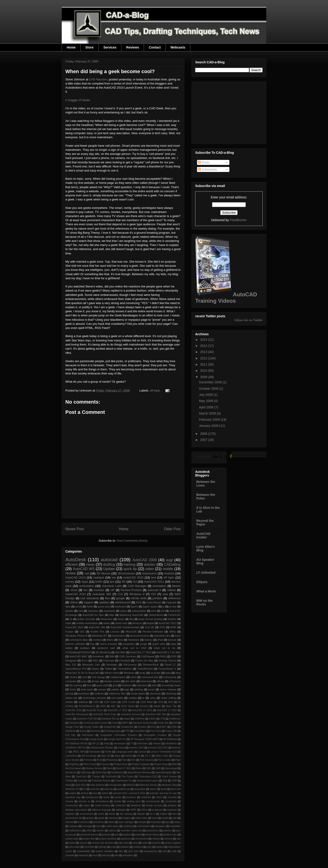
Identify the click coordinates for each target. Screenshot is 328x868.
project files (89, 839)
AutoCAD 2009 (144, 560)
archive (85, 793)
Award (127, 719)
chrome (69, 801)
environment (86, 814)
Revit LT (170, 664)
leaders (172, 619)
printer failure (152, 835)
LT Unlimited (206, 573)
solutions (138, 847)
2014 (160, 702)
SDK (149, 768)
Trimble (69, 781)
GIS (82, 631)
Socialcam (71, 772)
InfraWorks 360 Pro (76, 748)
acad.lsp (109, 789)
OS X (148, 756)
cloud (74, 590)
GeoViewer (88, 735)
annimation (119, 636)
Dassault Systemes (143, 723)
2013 (204, 352)
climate (117, 801)
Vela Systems (98, 785)
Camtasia (74, 723)
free (89, 685)
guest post (104, 606)
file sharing (126, 814)
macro (177, 822)
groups (90, 818)
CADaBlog (172, 565)
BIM (112, 656)
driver (121, 619)
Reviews (133, 47)
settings (102, 847)
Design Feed (72, 727)
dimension (106, 619)
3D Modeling (103, 652)
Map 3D (106, 756)
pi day (173, 606)
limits (73, 689)
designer (172, 805)
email (79, 606)
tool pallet (117, 698)
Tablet (108, 669)
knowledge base (171, 685)
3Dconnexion (126, 573)
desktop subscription (76, 810)
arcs (95, 793)
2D (163, 611)
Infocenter (143, 744)
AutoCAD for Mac (93, 615)
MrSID (129, 756)
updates (104, 602)
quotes (69, 611)
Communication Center (95, 723)
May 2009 (206, 401)
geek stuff (102, 685)
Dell (175, 723)
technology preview (95, 698)
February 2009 (210, 420)
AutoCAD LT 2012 (117, 710)
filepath (141, 814)
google (120, 598)
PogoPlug (74, 764)
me (114, 577)
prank (138, 835)
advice (153, 789)
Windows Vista (169, 785)
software (124, 847)
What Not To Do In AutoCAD (82, 673)
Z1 (85, 789)
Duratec (142, 727)
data (68, 606)
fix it (153, 814)
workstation (87, 586)
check (159, 797)
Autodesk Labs (111, 586)
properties (129, 644)
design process (154, 805)
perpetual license (89, 835)
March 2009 (208, 413)
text (153, 577)
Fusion (69, 631)
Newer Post (75, 529)
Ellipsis (202, 582)
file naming (76, 685)
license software (75, 644)
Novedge (112, 664)
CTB (163, 719)
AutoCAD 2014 (76, 594)
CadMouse (175, 719)
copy (84, 681)
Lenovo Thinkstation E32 (164, 752)
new (165, 594)
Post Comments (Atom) (132, 541)
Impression (149, 573)
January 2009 (209, 426)
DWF (173, 627)
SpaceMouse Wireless (139, 772)
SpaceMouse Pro (76, 669)
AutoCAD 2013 (75, 577)
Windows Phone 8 (76, 636)
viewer (69, 702)
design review (112, 681)
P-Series (88, 760)
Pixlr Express (147, 760)
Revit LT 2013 (124, 768)
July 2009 (206, 395)
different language (101, 810)
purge (143, 644)
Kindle (108, 752)
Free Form (156, 731)
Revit (109, 768)
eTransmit (175, 681)
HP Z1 (96, 744)
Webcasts (178, 47)
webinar (83, 702)
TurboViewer (154, 602)
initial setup (141, 818)
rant (81, 611)
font (175, 814)
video (150, 569)
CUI (120, 594)
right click (123, 843)
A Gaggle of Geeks (78, 100)
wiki (117, 855)
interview (142, 685)
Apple (150, 623)
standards (109, 611)
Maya (117, 756)
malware (73, 826)
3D (124, 582)
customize (120, 805)
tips (112, 582)
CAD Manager (137, 586)
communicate (153, 801)
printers (157, 598)
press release (168, 689)
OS (138, 756)
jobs (154, 685)
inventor (99, 590)
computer (71, 681)
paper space (150, 606)
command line (150, 677)
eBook (160, 681)
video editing (169, 698)
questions (126, 839)
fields (90, 606)
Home (71, 47)
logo (168, 822)
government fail (74, 818)
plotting (139, 689)
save (135, 843)
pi (163, 606)
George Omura (168, 660)
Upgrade (171, 602)
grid (115, 685)
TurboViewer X (167, 669)
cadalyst (99, 577)
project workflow (108, 839)
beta (168, 673)
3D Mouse (103, 573)
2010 (204, 371)
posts (151, 689)
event (101, 814)
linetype (142, 822)
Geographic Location (155, 735)
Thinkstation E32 (148, 777)
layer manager (126, 822)
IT (132, 744)
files (108, 598)
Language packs (125, 752)
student (160, 847)
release (156, 839)
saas (173, 644)
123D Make (147, 702)
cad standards (90, 598)
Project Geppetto (141, 764)
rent (179, 839)
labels (111, 822)
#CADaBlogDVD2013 (78, 652)
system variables (105, 851)
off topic (155, 390)
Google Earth (96, 739)
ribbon (74, 602)
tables (69, 648)
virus (95, 855)
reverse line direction (103, 843)
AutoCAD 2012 (168, 623)
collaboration (118, 677)
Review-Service (94, 768)
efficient (71, 565)
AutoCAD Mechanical (77, 714)
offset (89, 831)
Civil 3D (149, 627)
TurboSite (83, 781)
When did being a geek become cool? (110, 71)
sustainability (84, 851)
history (148, 640)
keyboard (120, 606)
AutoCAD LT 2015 (167, 710)
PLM (99, 760)
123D (96, 702)
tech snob (134, 851)
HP (113, 590)
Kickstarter (95, 752)
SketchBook (156, 615)
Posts (204, 162)
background (92, 797)
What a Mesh (206, 591)
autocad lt (154, 590)
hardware (134, 640)
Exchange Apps (113, 731)
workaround (123, 602)
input (155, 818)
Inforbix (157, 744)
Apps (85, 582)
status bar (71, 698)
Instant (121, 748)
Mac (112, 615)
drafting (109, 565)
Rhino (139, 768)
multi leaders (144, 826)
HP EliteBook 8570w (76, 744)
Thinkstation (124, 669)
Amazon (137, 623)
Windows (129, 673)
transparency (151, 851)
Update (109, 569)
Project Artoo (121, 764)
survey (70, 582)
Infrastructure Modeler (102, 748)
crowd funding (102, 805)
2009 (204, 377)
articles (150, 565)
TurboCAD (174, 615)
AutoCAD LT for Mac (168, 652)
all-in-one (176, 789)
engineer (70, 814)
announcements (140, 636)
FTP (127, 731)
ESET (163, 727)
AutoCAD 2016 (73, 710)
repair (72, 843)
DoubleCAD (127, 727)
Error (85, 660)
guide (101, 818)
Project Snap (161, 764)
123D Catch (110, 702)
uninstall (70, 855)
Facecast (109, 660)
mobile (168, 569)
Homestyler (120, 744)
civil (84, 677)
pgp (127, 689)
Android (169, 573)
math (68, 623)
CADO (152, 719)
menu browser (109, 644)
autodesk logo (73, 797)
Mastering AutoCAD (131, 615)
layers (134, 606)
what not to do (165, 648)
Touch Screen (169, 777)
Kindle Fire (97, 631)
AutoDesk (76, 559)
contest (97, 640)
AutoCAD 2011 (154, 582)
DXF (174, 656)
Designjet (71, 660)
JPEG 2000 (79, 752)
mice (99, 826)
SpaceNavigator (164, 772)
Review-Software (153, 631)
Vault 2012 (81, 785)
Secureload (171, 768)
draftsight (121, 810)
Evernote (95, 731)
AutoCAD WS (84, 569)
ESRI (174, 727)
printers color (170, 835)
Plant (178, 760)
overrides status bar (131, 831)
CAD (98, 79)
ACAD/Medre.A (87, 706)
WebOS (131, 785)
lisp (92, 644)
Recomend (130, 664)
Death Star (163, 723)
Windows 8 (137, 594)
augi (169, 560)
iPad (160, 640)
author (105, 793)
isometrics (99, 822)
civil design (98, 677)
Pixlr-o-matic (164, 760)
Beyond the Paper (205, 522)
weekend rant (106, 648)
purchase (84, 693)
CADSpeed (148, 656)
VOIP (174, 781)
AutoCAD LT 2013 (141, 652)
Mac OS (71, 664)
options (112, 831)
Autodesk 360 (102, 594)
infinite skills (139, 598)
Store (90, 47)
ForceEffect (140, 731)
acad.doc (95, 789)
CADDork (140, 719)
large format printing (151, 619)
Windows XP (72, 789)
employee (157, 810)
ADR (103, 706)
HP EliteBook (170, 739)
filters (110, 640)
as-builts (156, 673)
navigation (160, 826)
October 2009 (209, 389)
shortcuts (155, 693)
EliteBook (70, 731)
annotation (159, 586)
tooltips (133, 698)
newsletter (175, 826)
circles (73, 677)
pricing (69, 693)
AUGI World (128, 706)
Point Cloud (90, 764)
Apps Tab (171, 706)
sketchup (171, 693)
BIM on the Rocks (205, 602)
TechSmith (111, 777)
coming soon (133, 801)
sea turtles (74, 847)
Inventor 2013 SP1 (158, 748)
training (129, 565)
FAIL (95, 660)
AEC (113, 706)
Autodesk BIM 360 (156, 714)
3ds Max (120, 652)
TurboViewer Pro (124, 781)
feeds (112, 814)
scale (145, 843)
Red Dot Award (73, 768)
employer (172, 810)
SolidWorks (117, 772)
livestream (156, 822)
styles (123, 611)
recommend (142, 839)
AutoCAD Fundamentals (125, 627)
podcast (106, 835)
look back (87, 689)
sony (149, 847)
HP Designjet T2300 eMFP (144, 739)
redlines (99, 693)
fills (132, 619)
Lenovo (115, 631)
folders (164, 814)
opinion (100, 831)
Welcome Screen (148, 785)
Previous (105, 764)
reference (174, 598)
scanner (156, 843)
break (106, 797)
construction (72, 805)
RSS (139, 602)
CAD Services (128, 656)
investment (83, 822)
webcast (106, 855)
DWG (163, 656)
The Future (128, 777)
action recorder (86, 619)
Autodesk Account (131, 714)
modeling (128, 826)
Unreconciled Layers (147, 781)
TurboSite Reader (101, 781)
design (95, 681)
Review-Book (151, 664)
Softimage (86, 772)
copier (86, 805)
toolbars (85, 648)
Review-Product (131, 590)
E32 (153, 727)
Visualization (116, 785)
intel (175, 818)
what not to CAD (135, 648)
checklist (172, 797)
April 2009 (207, 407)
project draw (72, 839)
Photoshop (112, 760)
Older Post (172, 529)
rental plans (138, 693)
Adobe (157, 706)
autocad (109, 559)
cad (87, 573)
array (142, 673)
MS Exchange (89, 756)
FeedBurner (238, 220)
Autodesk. (98, 656)
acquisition (140, 789)
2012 (204, 358)
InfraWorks (171, 744)
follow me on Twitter (249, 320)
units (153, 698)
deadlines (136, 805)
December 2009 (211, 382)
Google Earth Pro (117, 739)
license (172, 640)
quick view (159, 644)
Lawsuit (142, 752)
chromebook (102, 801)
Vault (68, 785)
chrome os (84, 801)
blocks (176, 586)
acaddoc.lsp (124, 789)
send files (89, 847)
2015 (170, 702)
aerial (164, 789)
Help (106, 744)
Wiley (173, 631)
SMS (158, 768)
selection (93, 611)
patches (167, 831)
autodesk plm (162, 636)
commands (170, 677)
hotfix (99, 582)
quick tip (130, 569)
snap (113, 847)
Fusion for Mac (144, 660)
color (133, 677)
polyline (127, 835)
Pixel (124, 760)
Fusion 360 (171, 731)
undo (174, 851)
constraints (171, 801)
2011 (204, 364)
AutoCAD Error (95, 710)
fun (86, 590)
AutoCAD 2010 (133, 577)
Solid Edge (101, 772)
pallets (115, 689)
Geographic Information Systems (119, 735)
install (165, 818)
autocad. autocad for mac (163, 793)
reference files (117, 693)
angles (73, 793)
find (121, 640)
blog (178, 673)
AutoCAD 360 (97, 627)
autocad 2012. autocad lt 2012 (129, 793)
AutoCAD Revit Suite (105, 714)
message (87, 826)
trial (165, 851)
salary (107, 623)
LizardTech (71, 756)
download (146, 681)
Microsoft (131, 631)
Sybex (95, 669)
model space (112, 826)
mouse (102, 689)
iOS (154, 594)
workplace (128, 855)
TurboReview (145, 669)
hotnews (127, 685)
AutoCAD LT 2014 (142, 710)
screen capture (173, 843)
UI (71, 619)
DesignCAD (110, 727)
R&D (174, 764)
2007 (204, 440)
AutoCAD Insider (203, 535)
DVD (162, 627)
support (88, 602)
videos (172, 590)
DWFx (125, 723)
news (90, 565)
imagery (127, 818)
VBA (165, 781)
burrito (118, 797)
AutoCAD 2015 (74, 627)
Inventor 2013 (136, 748)
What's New (111, 673)
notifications (75, 831)
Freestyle (125, 660)
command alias (79, 640)
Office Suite (162, 756)
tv (143, 698)
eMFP (133, 810)
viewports (83, 855)
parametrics (152, 831)
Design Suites (91, 727)
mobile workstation (87, 623)
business (131, 797)
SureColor (81, 777)
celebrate (146, 797)
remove (168, 839)
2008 (204, 434)
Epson (83, 731)
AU (135, 582)
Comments (208, 169)
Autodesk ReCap (110, 719)
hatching (113, 818)
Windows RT (100, 636)
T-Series (96, 777)
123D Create (128, 702)
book (178, 636)
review (70, 573)
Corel (115, 723)
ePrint (144, 810)
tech (154, 611)
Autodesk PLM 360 (87, 719)
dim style (131, 681)
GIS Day (70, 735)
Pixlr (133, 760)
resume (83, 843)
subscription (139, 611)
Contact (155, 47)
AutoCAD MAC (78, 656)
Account (144, 706)
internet (69, 822)
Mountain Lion (91, 664)
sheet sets (121, 623)
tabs (121, 851)
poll (117, 835)
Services (110, 47)
